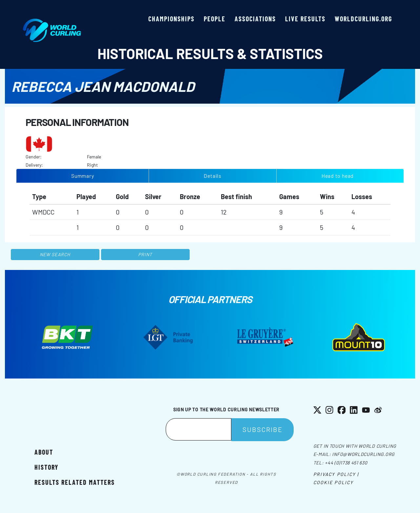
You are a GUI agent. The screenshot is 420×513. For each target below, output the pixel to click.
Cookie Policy (333, 482)
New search (55, 254)
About (44, 452)
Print (145, 254)
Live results (305, 19)
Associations (255, 19)
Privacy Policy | (336, 474)
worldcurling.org (363, 19)
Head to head (338, 176)
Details (213, 176)
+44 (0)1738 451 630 (346, 463)
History (46, 467)
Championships (171, 19)
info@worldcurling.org (363, 454)
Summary (83, 176)
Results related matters (75, 482)
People (215, 19)
